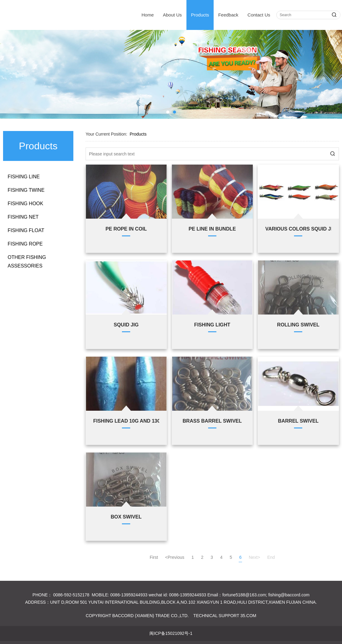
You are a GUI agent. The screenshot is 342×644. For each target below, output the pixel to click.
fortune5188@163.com (244, 595)
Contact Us (259, 15)
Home (148, 15)
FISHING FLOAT (26, 230)
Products (200, 15)
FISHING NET (23, 217)
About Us (172, 15)
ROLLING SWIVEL (298, 325)
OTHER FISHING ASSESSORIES (27, 262)
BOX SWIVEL (126, 517)
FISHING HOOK (25, 204)
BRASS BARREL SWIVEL (212, 421)
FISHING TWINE (26, 190)
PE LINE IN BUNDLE (212, 229)
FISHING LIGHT (212, 325)
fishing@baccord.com (289, 595)
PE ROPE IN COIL (126, 229)
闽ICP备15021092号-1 (171, 633)
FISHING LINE (24, 177)
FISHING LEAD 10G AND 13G (126, 421)
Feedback (228, 15)
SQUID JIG (126, 325)
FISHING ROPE (25, 244)
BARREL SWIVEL (298, 421)
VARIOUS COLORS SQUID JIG (298, 229)
